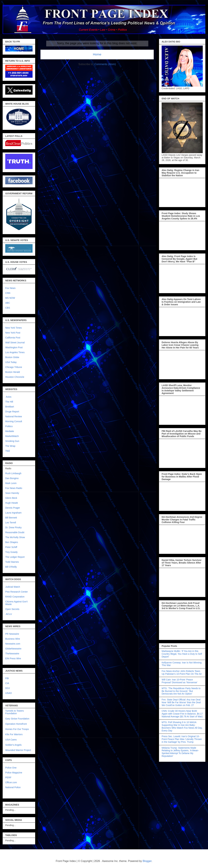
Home (97, 54)
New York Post (13, 333)
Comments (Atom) (105, 64)
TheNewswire (12, 654)
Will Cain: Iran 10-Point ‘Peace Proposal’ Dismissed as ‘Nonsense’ (180, 681)
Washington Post (14, 347)
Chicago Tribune (14, 367)
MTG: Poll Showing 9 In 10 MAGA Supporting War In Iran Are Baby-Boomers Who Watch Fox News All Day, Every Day (182, 726)
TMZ (8, 451)
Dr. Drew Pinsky (13, 527)
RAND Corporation (15, 597)
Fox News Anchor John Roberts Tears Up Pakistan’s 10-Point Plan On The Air (182, 672)
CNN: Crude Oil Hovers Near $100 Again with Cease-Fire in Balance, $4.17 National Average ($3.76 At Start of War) (182, 714)
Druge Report (12, 412)
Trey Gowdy (11, 552)
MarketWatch (12, 436)
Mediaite (10, 431)
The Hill (9, 402)
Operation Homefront (16, 724)
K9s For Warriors (14, 734)
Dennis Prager (13, 508)
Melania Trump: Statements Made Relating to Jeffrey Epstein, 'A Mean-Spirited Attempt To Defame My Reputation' (180, 752)
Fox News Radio (14, 488)
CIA (7, 683)
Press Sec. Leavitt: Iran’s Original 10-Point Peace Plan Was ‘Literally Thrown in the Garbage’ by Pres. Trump (182, 739)
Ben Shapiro (12, 542)
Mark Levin (11, 483)
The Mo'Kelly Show (15, 537)
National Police (13, 787)
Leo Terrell (11, 523)
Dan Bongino (12, 478)
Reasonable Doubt (15, 532)
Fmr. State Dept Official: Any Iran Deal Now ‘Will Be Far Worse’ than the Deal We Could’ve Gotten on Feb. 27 (181, 702)
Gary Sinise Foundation (17, 719)
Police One (11, 768)
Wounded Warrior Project (18, 750)
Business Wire (13, 639)
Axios (8, 397)
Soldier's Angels (13, 745)
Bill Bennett (11, 518)
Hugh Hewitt (12, 503)
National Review (14, 416)
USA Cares (11, 740)
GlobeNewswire (13, 649)
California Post (13, 338)
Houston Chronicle (15, 377)
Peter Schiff (11, 547)
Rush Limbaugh (13, 473)
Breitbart (10, 407)
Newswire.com (13, 644)
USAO (9, 693)
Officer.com (11, 782)
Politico (9, 426)
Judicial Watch (13, 587)
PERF (8, 777)
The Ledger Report (15, 557)
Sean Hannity (12, 493)
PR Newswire (12, 634)
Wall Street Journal (15, 343)
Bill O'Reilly (11, 567)
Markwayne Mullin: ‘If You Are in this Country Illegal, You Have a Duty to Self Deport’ (182, 654)
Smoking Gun (12, 441)
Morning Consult (14, 421)
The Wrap (10, 446)
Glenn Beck (11, 498)
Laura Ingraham (13, 513)
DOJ (8, 688)
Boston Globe (12, 357)
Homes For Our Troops (17, 729)
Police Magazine (14, 773)
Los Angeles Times (15, 352)
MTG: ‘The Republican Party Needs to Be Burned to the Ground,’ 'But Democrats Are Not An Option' (181, 691)
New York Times (13, 328)
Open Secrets (12, 609)
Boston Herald (13, 372)
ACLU (9, 614)
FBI (7, 678)
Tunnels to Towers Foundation (15, 712)
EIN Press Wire (13, 658)
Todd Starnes (12, 562)
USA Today (11, 362)
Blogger (147, 861)
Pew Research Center (17, 592)
